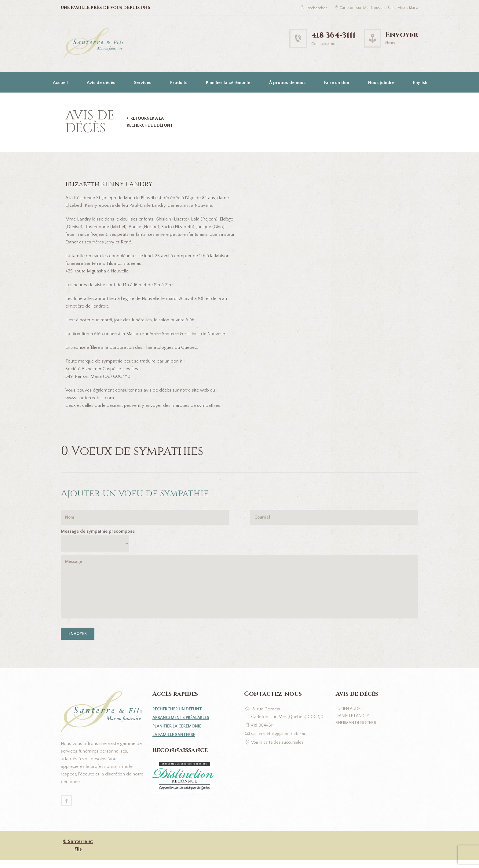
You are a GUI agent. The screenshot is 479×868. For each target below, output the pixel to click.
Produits (179, 83)
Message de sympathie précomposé (98, 532)
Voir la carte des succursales (280, 749)
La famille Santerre (175, 741)
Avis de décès (101, 83)
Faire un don (337, 83)
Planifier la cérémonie (228, 83)
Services (143, 83)
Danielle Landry (355, 723)
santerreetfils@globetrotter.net (282, 740)
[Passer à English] (420, 82)
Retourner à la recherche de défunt (151, 122)
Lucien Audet (351, 716)
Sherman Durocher (359, 731)
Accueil (60, 83)
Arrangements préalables (183, 724)
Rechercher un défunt (179, 716)
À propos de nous (287, 83)
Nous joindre (381, 83)
